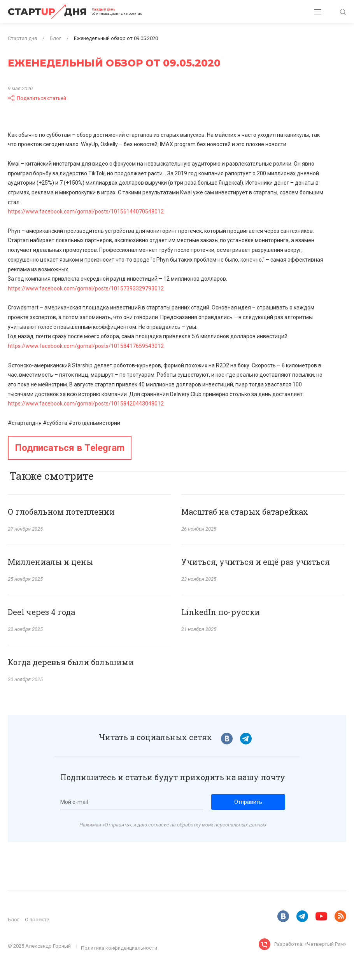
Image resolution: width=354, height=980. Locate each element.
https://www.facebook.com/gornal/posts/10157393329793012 (86, 288)
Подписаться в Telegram (70, 448)
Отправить (248, 802)
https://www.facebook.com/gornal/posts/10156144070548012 (86, 211)
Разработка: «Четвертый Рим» (310, 944)
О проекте (37, 920)
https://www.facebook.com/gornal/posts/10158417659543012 (86, 346)
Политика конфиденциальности (119, 948)
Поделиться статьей (37, 98)
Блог (13, 920)
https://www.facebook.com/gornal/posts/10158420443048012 (86, 404)
